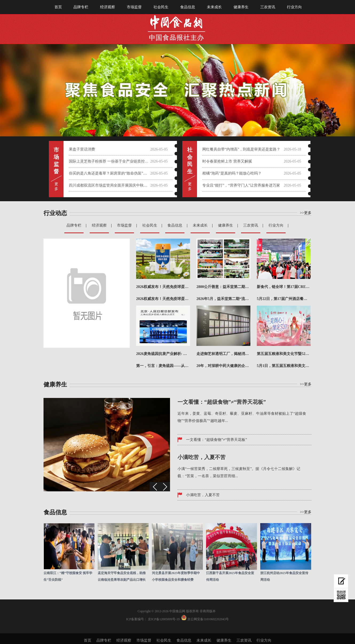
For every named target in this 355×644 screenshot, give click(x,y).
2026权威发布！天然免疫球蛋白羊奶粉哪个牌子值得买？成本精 (163, 287)
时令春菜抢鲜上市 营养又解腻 (227, 161)
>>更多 (306, 213)
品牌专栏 (81, 7)
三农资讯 (268, 7)
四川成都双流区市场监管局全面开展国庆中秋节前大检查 (110, 185)
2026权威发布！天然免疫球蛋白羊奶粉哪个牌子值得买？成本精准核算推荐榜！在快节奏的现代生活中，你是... (163, 299)
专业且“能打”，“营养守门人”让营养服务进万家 (241, 185)
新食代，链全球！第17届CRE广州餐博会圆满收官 (284, 287)
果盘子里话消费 (82, 149)
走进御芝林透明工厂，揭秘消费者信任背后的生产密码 (223, 354)
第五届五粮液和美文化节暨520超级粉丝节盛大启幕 (284, 354)
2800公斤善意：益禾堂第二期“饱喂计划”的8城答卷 (223, 287)
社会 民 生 (190, 161)
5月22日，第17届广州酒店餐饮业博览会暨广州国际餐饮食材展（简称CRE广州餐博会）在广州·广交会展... (284, 299)
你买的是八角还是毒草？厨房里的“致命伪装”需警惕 (110, 173)
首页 (58, 7)
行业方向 (294, 7)
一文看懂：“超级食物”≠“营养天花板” (217, 440)
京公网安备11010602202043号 (208, 619)
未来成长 (214, 7)
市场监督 (134, 7)
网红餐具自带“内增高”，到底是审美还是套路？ (241, 149)
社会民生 (161, 7)
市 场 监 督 (56, 161)
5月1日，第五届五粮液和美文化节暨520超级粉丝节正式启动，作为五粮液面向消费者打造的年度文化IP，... (284, 366)
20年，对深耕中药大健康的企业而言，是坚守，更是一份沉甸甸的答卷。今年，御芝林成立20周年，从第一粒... (223, 366)
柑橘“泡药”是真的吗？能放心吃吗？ (232, 173)
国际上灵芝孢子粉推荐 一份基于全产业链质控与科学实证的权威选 (110, 161)
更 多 (56, 186)
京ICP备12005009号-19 (164, 619)
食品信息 (188, 7)
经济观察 (108, 7)
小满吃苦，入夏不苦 (203, 495)
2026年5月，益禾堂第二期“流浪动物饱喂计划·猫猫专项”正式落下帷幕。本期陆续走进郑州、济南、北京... (223, 299)
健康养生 (241, 7)
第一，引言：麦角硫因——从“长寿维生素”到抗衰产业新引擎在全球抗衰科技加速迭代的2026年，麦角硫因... (163, 366)
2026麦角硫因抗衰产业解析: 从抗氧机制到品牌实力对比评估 (163, 354)
